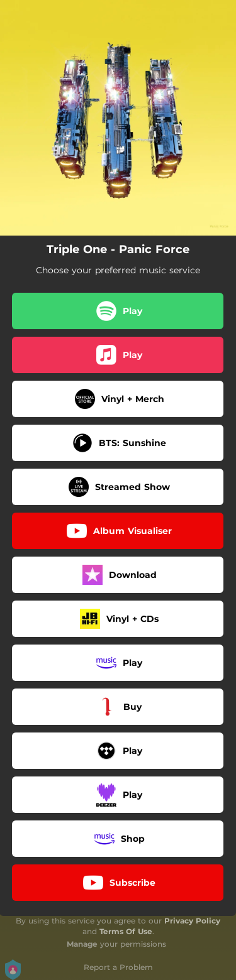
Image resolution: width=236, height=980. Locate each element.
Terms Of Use (126, 931)
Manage (82, 944)
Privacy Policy (192, 921)
